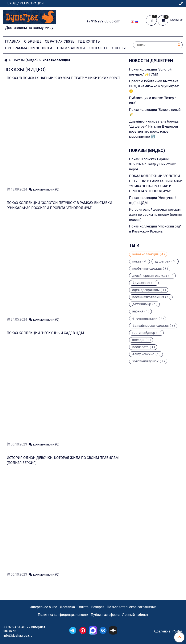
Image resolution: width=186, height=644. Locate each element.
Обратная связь (60, 41)
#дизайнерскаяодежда (150, 326)
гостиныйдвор (144, 333)
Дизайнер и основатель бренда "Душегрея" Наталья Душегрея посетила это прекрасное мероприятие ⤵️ (154, 129)
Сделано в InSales (168, 631)
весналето (140, 347)
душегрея (162, 261)
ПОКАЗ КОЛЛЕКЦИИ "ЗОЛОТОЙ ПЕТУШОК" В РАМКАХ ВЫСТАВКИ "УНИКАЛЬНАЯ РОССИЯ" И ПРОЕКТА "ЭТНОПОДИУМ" (156, 184)
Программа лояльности (29, 48)
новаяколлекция (145, 254)
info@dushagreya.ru (18, 636)
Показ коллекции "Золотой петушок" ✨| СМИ (150, 72)
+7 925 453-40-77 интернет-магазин (25, 629)
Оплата (83, 607)
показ (137, 261)
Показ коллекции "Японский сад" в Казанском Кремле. (155, 229)
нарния (138, 311)
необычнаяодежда (147, 269)
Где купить (89, 41)
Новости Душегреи (151, 61)
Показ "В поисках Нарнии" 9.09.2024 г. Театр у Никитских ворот (63, 78)
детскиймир (142, 304)
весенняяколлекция (148, 297)
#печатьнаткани (145, 319)
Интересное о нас (43, 607)
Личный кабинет (135, 615)
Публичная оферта (105, 615)
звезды (138, 340)
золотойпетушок (145, 361)
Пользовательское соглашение (132, 607)
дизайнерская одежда (150, 276)
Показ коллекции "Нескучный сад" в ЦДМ (45, 333)
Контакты (98, 48)
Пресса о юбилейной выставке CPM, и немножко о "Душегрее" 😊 (154, 86)
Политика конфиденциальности (63, 615)
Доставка (67, 607)
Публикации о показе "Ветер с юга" (153, 100)
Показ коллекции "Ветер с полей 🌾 (155, 112)
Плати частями (70, 48)
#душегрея (141, 283)
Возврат (98, 607)
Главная (13, 41)
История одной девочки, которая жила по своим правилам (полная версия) (156, 215)
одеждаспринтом (146, 290)
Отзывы (118, 48)
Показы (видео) (25, 60)
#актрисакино (143, 354)
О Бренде (33, 41)
